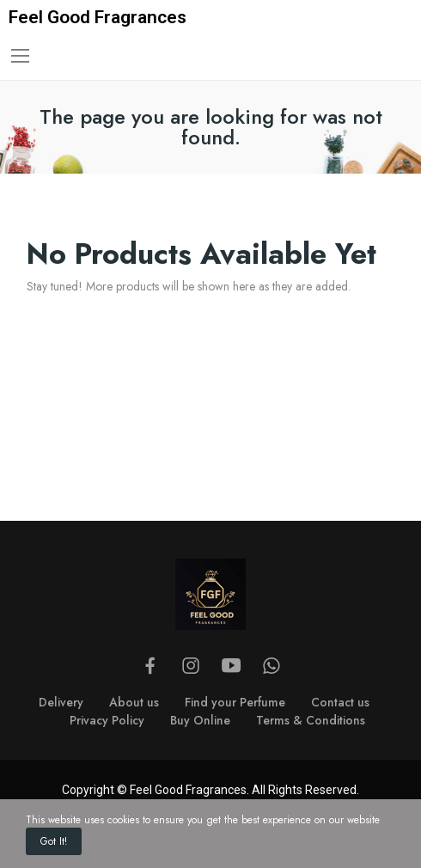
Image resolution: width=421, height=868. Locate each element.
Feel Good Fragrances (98, 17)
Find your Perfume (235, 702)
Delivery (61, 702)
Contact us (340, 702)
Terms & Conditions (311, 720)
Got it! (54, 841)
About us (134, 702)
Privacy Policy (107, 720)
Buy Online (200, 720)
